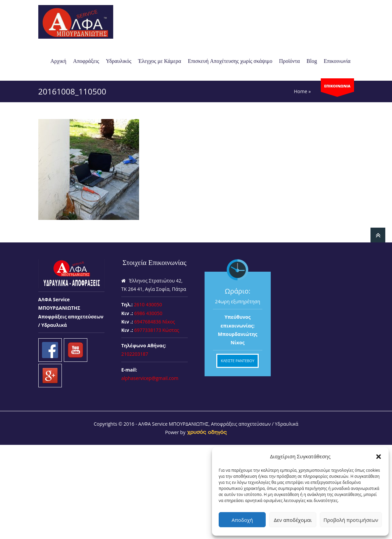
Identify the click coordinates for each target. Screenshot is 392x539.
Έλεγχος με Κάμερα (160, 61)
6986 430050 (148, 313)
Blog (312, 61)
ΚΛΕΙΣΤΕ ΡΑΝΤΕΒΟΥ (237, 361)
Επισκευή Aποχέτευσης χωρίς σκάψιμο (230, 61)
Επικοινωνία (337, 61)
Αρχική (58, 61)
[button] (379, 457)
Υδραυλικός (119, 61)
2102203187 (135, 354)
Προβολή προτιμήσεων (351, 520)
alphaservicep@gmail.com (150, 378)
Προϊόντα (290, 61)
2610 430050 (148, 304)
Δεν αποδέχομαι (293, 520)
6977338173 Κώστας (157, 330)
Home (301, 91)
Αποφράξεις (86, 61)
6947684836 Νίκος (155, 322)
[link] (207, 432)
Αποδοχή (242, 520)
